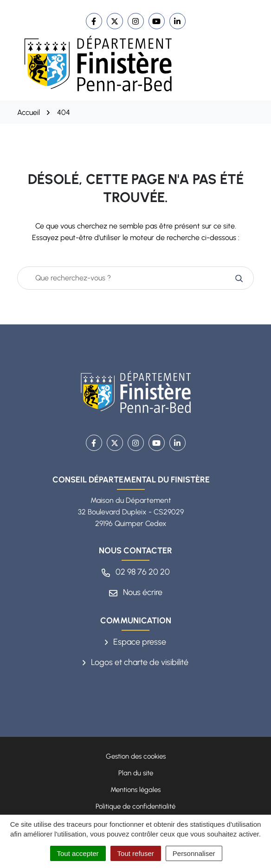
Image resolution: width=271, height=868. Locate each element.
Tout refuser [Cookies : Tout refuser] (136, 853)
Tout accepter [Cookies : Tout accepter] (78, 853)
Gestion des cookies (136, 756)
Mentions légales (135, 790)
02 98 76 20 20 (136, 572)
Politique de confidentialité (135, 806)
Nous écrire (136, 592)
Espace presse (136, 642)
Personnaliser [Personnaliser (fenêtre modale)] (194, 853)
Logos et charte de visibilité (136, 662)
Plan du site (136, 773)
